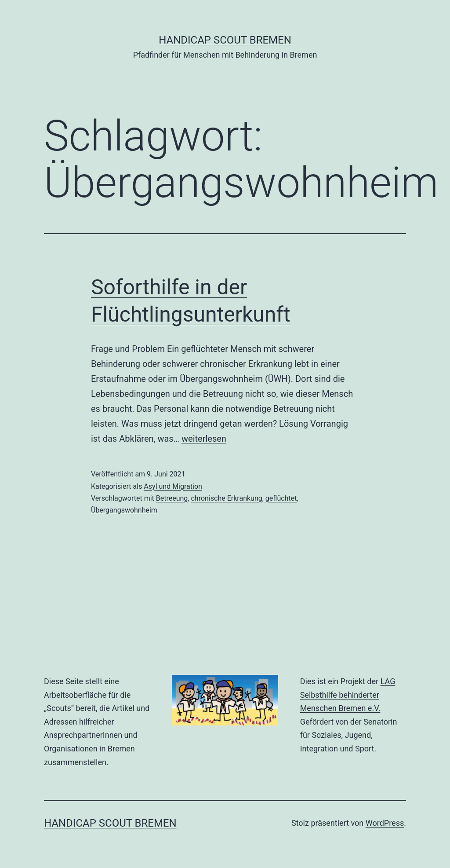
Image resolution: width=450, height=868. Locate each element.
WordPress (385, 823)
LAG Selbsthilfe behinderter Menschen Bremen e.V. (348, 695)
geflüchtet (281, 498)
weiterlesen (204, 439)
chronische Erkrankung (226, 498)
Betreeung (172, 498)
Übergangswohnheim (124, 510)
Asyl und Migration (173, 486)
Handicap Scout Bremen (225, 40)
